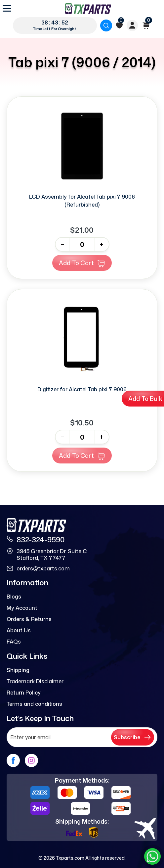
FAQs (14, 642)
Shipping (18, 670)
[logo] (88, 9)
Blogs (14, 597)
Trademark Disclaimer (35, 681)
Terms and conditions (34, 704)
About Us (19, 630)
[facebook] (13, 760)
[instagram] (31, 760)
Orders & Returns (29, 619)
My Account (22, 608)
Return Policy (24, 693)
